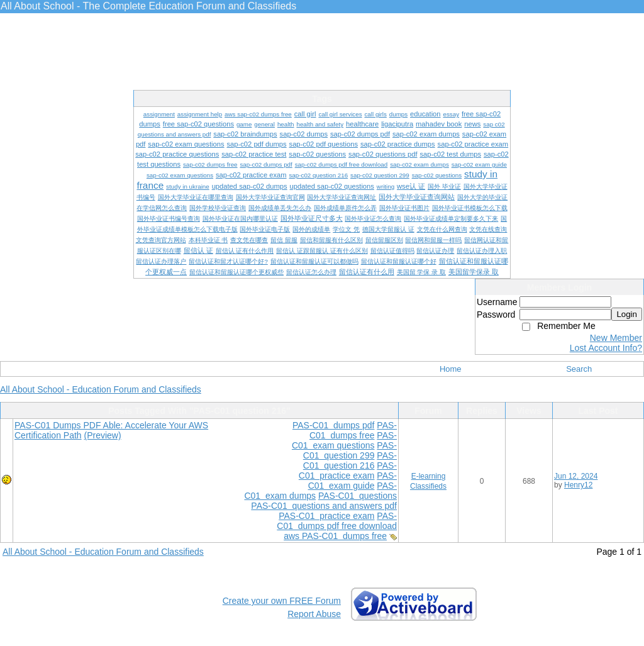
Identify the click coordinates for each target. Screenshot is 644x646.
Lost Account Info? (606, 348)
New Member (616, 338)
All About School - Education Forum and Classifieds (101, 389)
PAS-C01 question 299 (350, 450)
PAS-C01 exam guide (353, 481)
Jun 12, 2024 (576, 476)
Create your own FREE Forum (282, 601)
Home (451, 369)
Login (627, 314)
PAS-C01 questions (358, 496)
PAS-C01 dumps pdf (333, 425)
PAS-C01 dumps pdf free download (337, 521)
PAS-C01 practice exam (348, 471)
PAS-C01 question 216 (350, 460)
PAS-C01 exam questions (344, 440)
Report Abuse (314, 614)
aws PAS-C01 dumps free (335, 536)
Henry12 (578, 485)
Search (579, 369)
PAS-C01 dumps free (353, 430)
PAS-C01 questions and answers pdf (324, 506)
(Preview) (103, 435)
